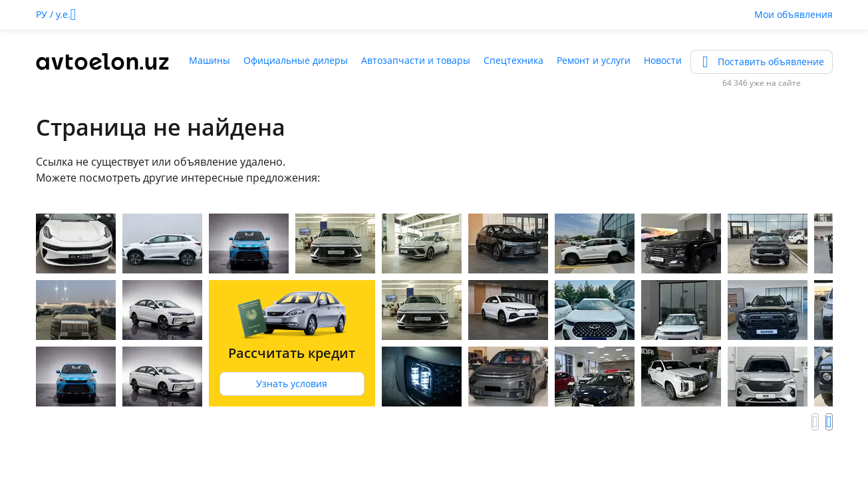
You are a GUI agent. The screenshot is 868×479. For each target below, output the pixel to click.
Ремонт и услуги (594, 60)
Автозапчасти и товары (416, 60)
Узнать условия (292, 384)
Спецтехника (513, 60)
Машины (210, 60)
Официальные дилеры (296, 60)
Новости (663, 60)
